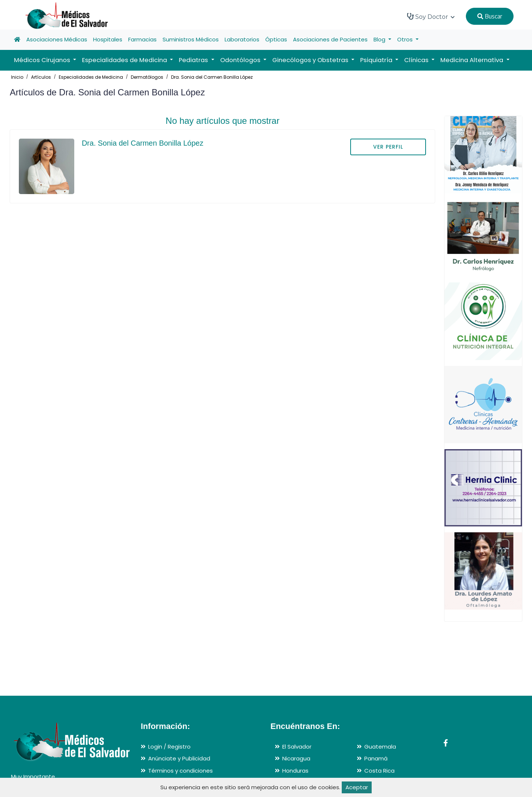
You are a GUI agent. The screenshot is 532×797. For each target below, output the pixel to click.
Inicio (17, 77)
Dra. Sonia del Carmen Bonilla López (212, 77)
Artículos (41, 77)
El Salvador (297, 747)
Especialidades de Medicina (91, 77)
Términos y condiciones (180, 771)
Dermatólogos (147, 77)
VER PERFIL (388, 147)
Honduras (295, 771)
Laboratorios (242, 39)
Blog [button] (380, 39)
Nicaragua (296, 758)
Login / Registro (169, 747)
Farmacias (142, 39)
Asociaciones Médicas (57, 39)
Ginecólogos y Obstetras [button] (311, 60)
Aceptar (357, 787)
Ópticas (276, 39)
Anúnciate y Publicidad (179, 758)
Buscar (490, 16)
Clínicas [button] (417, 60)
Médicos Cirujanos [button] (43, 60)
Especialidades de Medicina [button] (125, 60)
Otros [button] (406, 39)
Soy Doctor (431, 17)
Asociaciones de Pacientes (330, 39)
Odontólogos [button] (241, 60)
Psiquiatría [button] (377, 60)
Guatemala (380, 747)
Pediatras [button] (194, 60)
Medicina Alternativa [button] (473, 60)
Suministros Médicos (191, 39)
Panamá (376, 758)
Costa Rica (379, 771)
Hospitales (108, 39)
